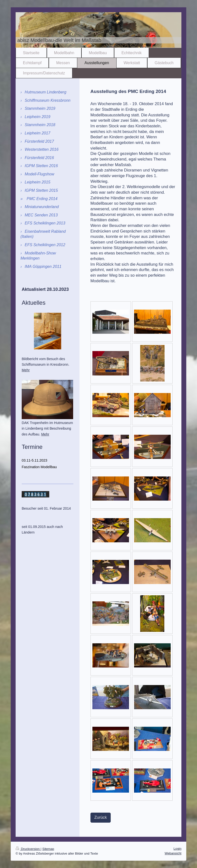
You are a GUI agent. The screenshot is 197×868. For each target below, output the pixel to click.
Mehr (26, 370)
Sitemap (48, 849)
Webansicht (173, 853)
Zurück (101, 817)
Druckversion (28, 849)
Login (177, 849)
